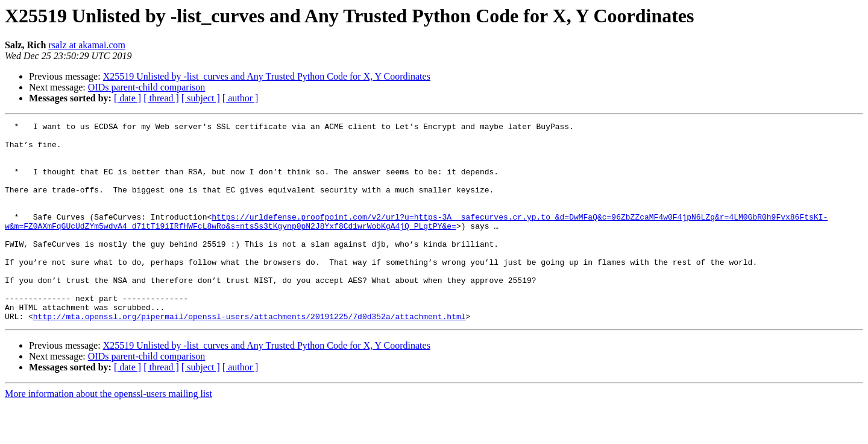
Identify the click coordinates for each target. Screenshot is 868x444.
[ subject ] (201, 98)
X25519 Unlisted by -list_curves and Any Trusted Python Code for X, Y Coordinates (267, 76)
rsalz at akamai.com (87, 45)
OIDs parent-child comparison (147, 87)
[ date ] (127, 98)
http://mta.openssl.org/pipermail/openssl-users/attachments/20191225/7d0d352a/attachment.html (250, 356)
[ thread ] (161, 98)
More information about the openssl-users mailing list (108, 433)
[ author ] (241, 98)
